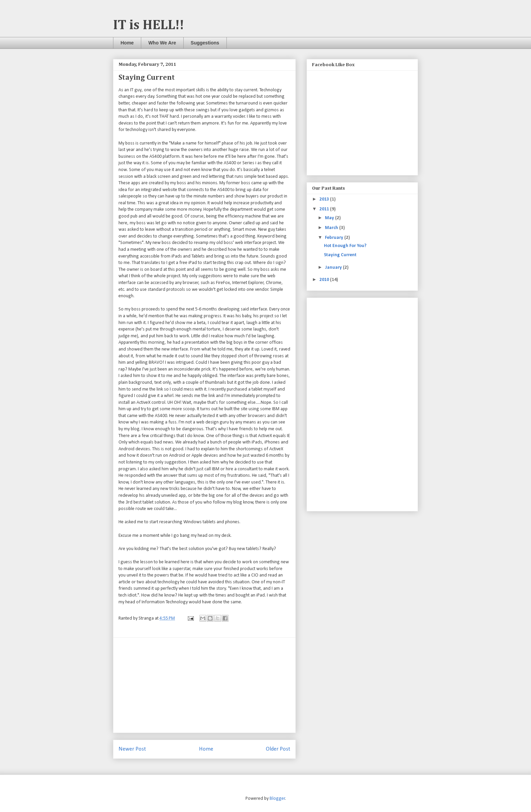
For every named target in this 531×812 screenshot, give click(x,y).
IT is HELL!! (149, 25)
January (334, 268)
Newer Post (132, 749)
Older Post (278, 749)
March (332, 228)
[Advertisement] (204, 685)
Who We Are (162, 43)
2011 (325, 209)
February (335, 238)
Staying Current (340, 255)
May (330, 218)
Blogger (277, 799)
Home (127, 43)
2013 (325, 199)
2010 (325, 280)
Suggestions (205, 43)
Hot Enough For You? (345, 246)
